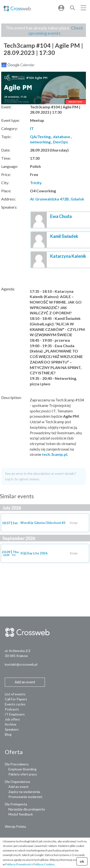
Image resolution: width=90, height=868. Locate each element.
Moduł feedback (21, 814)
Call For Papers (16, 699)
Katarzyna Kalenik (68, 256)
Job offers (12, 719)
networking (40, 142)
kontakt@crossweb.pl (21, 664)
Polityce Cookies (44, 864)
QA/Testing (40, 137)
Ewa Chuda (61, 216)
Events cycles (15, 704)
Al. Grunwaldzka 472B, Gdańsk (57, 199)
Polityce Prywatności (18, 864)
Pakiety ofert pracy (23, 774)
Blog (8, 734)
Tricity (36, 183)
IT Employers (15, 714)
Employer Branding (22, 769)
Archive (11, 724)
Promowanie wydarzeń (25, 797)
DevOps (60, 142)
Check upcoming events (56, 30)
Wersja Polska (15, 826)
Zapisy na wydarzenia (24, 792)
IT (32, 128)
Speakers (12, 729)
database (62, 137)
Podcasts (12, 709)
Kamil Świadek (64, 236)
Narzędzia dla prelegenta (27, 809)
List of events (15, 694)
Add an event (18, 787)
